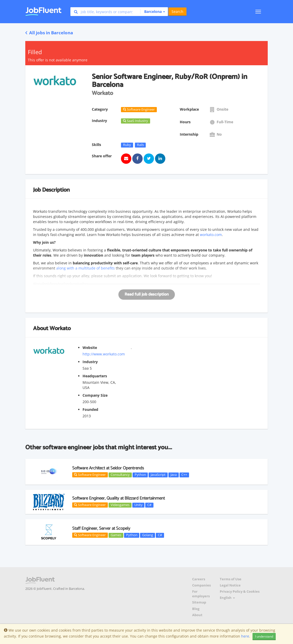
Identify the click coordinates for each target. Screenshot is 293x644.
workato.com (211, 235)
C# (149, 505)
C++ (184, 475)
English (227, 598)
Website (90, 348)
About (197, 615)
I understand (264, 636)
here (245, 636)
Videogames (120, 505)
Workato (60, 329)
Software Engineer (90, 475)
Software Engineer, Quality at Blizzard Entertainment (119, 498)
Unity (139, 505)
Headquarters (95, 376)
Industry (90, 362)
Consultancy (120, 475)
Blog (196, 609)
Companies (201, 585)
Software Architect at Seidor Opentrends (108, 468)
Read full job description (147, 294)
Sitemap (199, 602)
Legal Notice (230, 585)
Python (140, 475)
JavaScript (158, 475)
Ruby (127, 145)
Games (116, 535)
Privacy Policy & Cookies (240, 592)
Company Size (95, 395)
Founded (90, 409)
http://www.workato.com (104, 354)
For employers (201, 594)
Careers (199, 579)
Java (174, 475)
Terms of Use (231, 579)
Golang (148, 535)
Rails (140, 145)
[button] (153, 12)
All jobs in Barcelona (49, 33)
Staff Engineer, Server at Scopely (101, 528)
